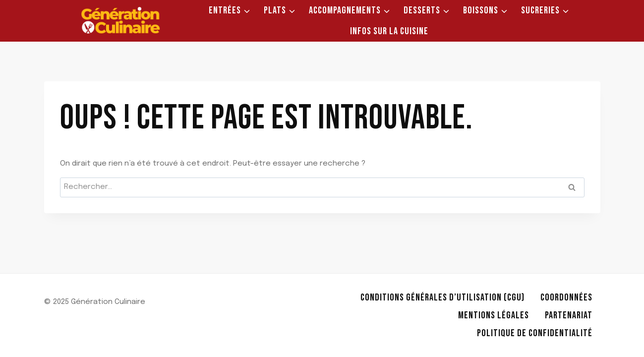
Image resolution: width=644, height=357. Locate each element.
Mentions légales (494, 315)
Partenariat (569, 315)
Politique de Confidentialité (535, 333)
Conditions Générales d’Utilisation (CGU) (442, 297)
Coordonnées (566, 297)
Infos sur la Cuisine (389, 31)
